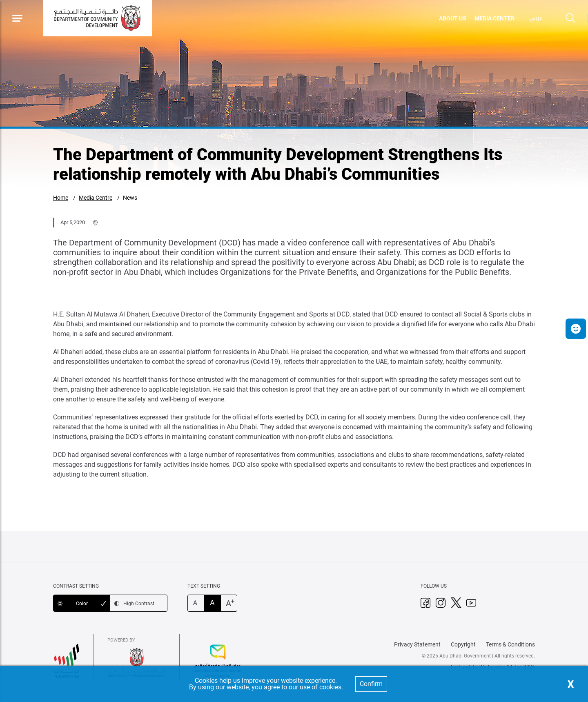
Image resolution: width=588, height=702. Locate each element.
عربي (536, 18)
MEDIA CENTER (494, 18)
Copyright (463, 644)
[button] (576, 329)
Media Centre (96, 198)
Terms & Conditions (510, 644)
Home (61, 198)
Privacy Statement (417, 644)
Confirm (371, 684)
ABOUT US (453, 18)
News (130, 198)
